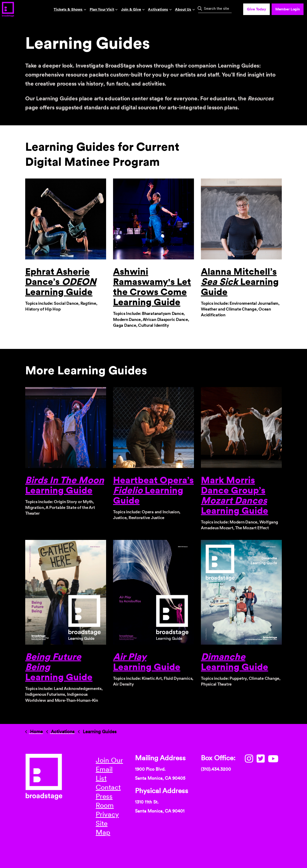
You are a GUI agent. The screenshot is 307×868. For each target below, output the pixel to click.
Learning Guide (147, 662)
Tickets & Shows (68, 9)
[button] (200, 8)
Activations (158, 9)
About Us (183, 9)
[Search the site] (215, 8)
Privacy (107, 814)
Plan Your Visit (102, 9)
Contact (108, 787)
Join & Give (131, 9)
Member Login (288, 9)
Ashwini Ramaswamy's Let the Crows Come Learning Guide (152, 287)
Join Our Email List (109, 769)
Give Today (256, 9)
